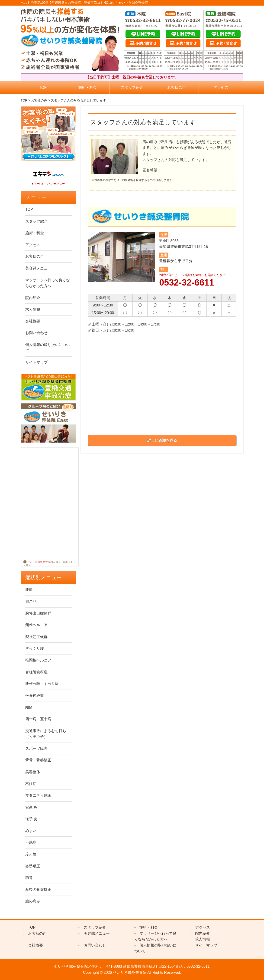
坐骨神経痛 (35, 696)
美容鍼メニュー (38, 268)
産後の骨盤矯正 (38, 890)
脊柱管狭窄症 (36, 672)
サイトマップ (36, 362)
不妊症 (31, 784)
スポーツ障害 (36, 748)
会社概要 (33, 321)
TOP (43, 87)
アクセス (221, 87)
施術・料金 (87, 87)
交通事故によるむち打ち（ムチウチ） (46, 734)
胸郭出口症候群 (38, 613)
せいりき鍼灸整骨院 (37, 562)
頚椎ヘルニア (36, 625)
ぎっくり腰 (35, 648)
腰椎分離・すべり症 (42, 684)
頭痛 (29, 707)
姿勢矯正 (33, 866)
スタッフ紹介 (132, 87)
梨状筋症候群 (36, 637)
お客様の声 (177, 87)
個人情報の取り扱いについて (48, 348)
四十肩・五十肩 (38, 719)
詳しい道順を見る (162, 440)
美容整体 (33, 772)
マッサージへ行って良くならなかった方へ (48, 283)
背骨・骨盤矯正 (38, 760)
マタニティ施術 (38, 795)
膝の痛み (33, 901)
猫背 (29, 878)
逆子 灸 (31, 819)
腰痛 (29, 590)
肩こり (31, 601)
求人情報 (33, 309)
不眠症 (31, 842)
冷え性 (31, 854)
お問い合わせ (36, 333)
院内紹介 (33, 298)
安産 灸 (31, 807)
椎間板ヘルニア (38, 660)
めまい (31, 831)
